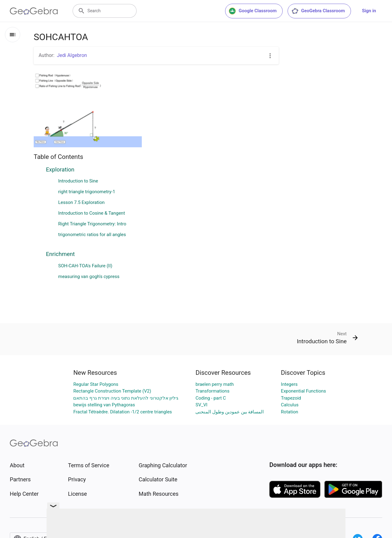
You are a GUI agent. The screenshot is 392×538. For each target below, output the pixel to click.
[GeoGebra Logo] (34, 11)
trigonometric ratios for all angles (92, 235)
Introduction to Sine (78, 181)
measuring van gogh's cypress (89, 277)
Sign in (369, 11)
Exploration (60, 170)
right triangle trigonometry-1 (87, 192)
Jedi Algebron (72, 55)
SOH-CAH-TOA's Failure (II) (85, 266)
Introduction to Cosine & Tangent (92, 213)
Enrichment (60, 254)
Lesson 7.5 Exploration (81, 202)
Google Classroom (253, 11)
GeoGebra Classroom (318, 11)
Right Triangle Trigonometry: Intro (92, 224)
